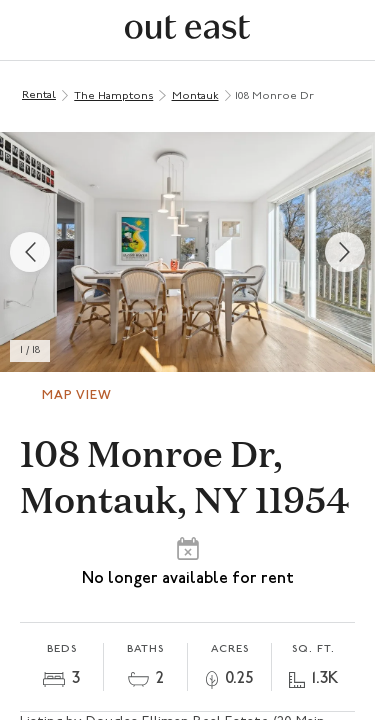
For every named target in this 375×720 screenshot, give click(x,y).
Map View (77, 395)
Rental (39, 95)
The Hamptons (113, 96)
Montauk (195, 96)
